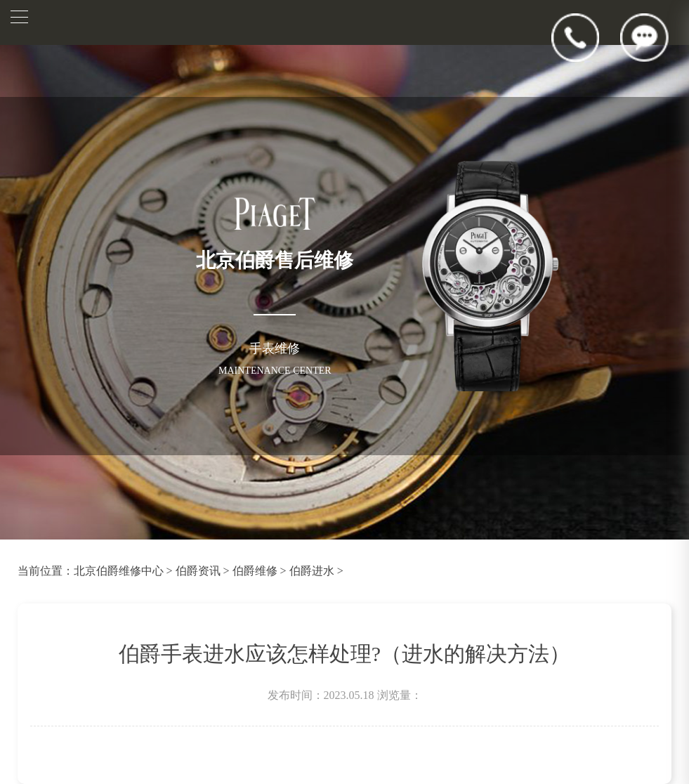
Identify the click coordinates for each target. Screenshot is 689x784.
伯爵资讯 (198, 571)
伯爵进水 (312, 571)
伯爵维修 (255, 571)
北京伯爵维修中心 (119, 571)
